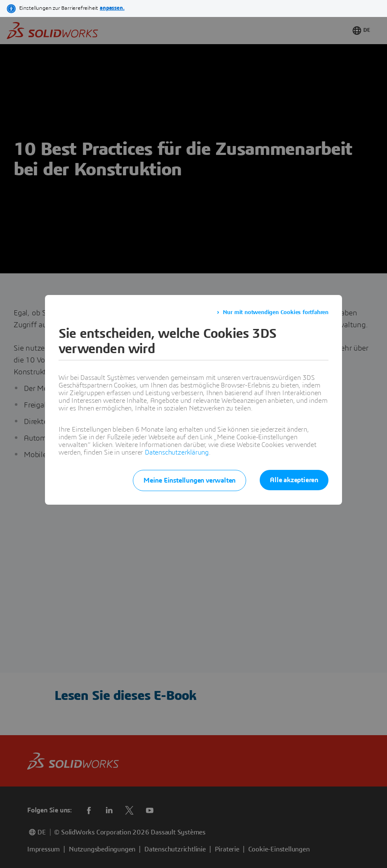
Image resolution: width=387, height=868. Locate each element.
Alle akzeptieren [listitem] (294, 480)
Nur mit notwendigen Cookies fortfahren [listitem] (276, 312)
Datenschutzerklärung (177, 452)
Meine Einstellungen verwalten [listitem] (189, 480)
